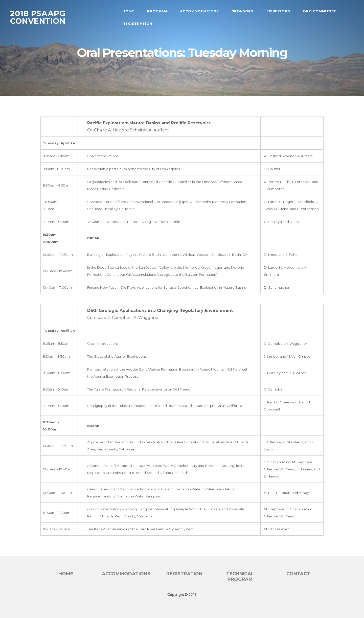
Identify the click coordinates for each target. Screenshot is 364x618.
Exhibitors (278, 11)
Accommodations (199, 11)
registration (184, 574)
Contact (298, 574)
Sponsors (243, 11)
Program (157, 11)
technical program (240, 577)
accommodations (126, 574)
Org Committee (320, 11)
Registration (137, 24)
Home (128, 11)
